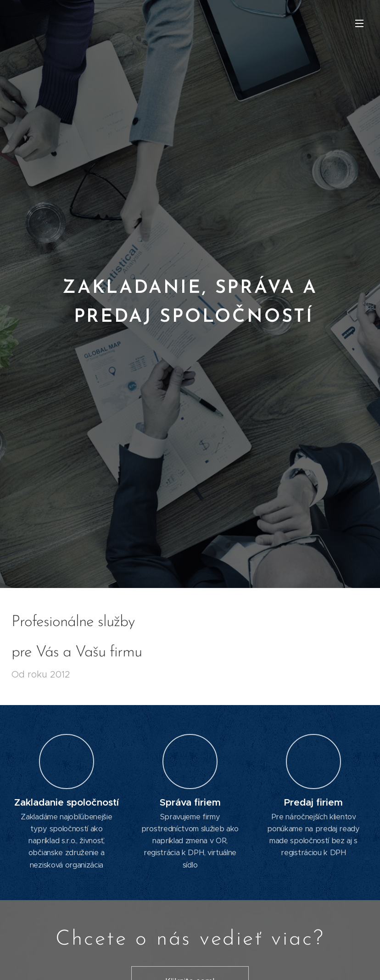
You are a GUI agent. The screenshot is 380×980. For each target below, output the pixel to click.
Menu (359, 23)
